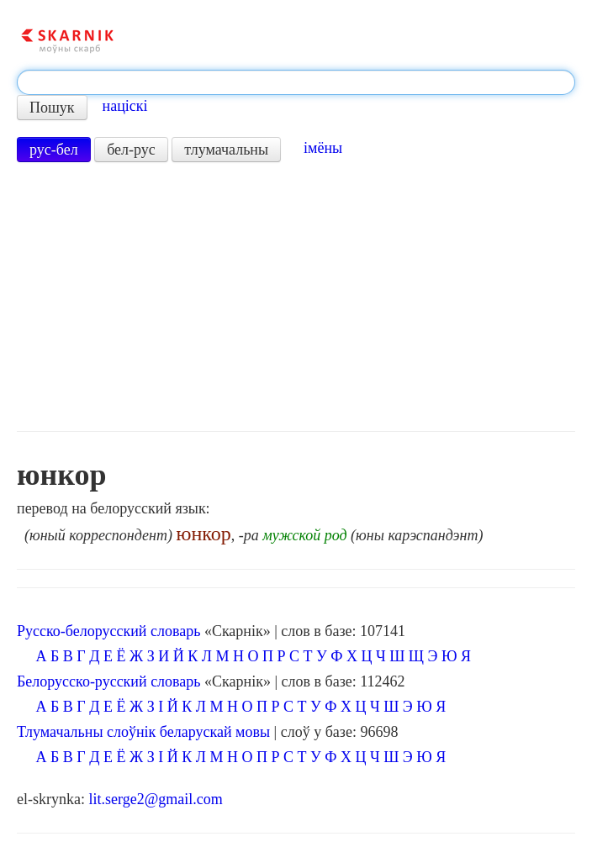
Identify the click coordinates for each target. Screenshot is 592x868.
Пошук (52, 108)
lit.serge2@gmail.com (155, 799)
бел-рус (131, 150)
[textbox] (296, 82)
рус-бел (54, 150)
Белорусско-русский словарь (109, 681)
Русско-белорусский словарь (108, 631)
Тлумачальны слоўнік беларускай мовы (143, 732)
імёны (323, 148)
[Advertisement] (296, 297)
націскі (125, 106)
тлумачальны (226, 150)
